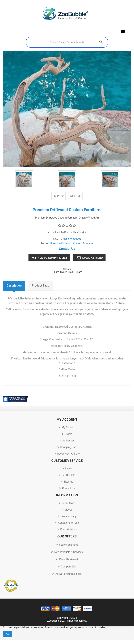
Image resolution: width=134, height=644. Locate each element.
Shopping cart (67, 447)
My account (67, 428)
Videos (67, 510)
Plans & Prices (67, 529)
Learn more (67, 503)
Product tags (41, 286)
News (67, 469)
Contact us (67, 488)
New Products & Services (67, 552)
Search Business (67, 545)
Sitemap (67, 482)
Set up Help (67, 475)
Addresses (67, 441)
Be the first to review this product (67, 232)
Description (14, 286)
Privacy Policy (67, 516)
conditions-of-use (67, 523)
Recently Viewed (67, 559)
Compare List (67, 567)
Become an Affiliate (67, 454)
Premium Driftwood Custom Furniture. (72, 244)
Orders (67, 434)
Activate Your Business (67, 574)
